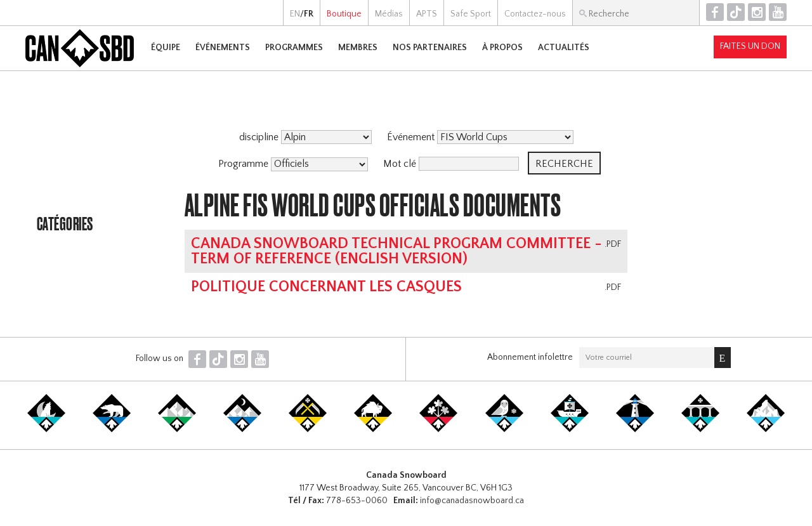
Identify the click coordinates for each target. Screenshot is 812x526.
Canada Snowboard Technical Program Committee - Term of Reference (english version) (396, 251)
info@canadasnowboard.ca (472, 501)
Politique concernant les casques (326, 287)
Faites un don (750, 46)
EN (295, 14)
